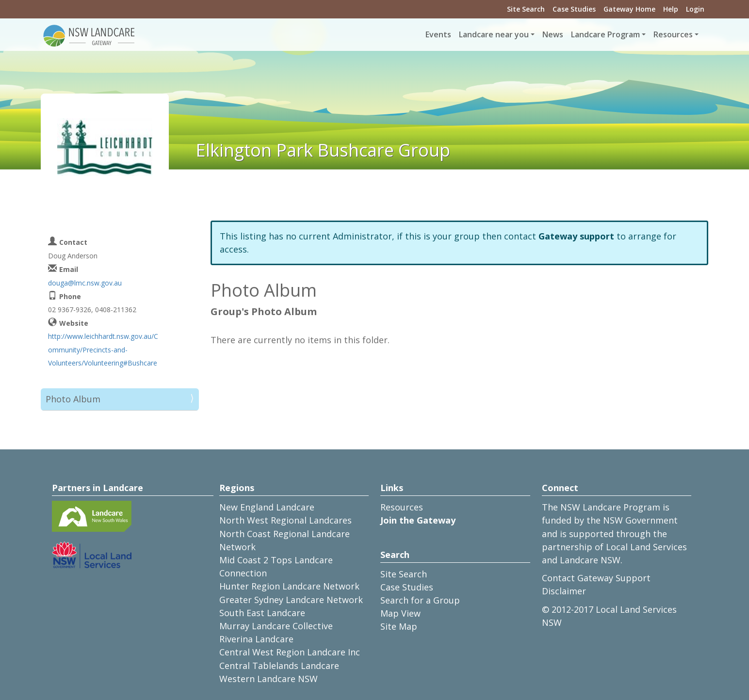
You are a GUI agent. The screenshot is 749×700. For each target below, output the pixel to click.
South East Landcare (262, 613)
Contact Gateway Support (596, 578)
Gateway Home (629, 9)
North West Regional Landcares (285, 520)
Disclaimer (564, 591)
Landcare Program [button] (605, 34)
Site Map (399, 626)
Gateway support (576, 236)
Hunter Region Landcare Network (289, 586)
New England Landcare (267, 507)
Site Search (526, 9)
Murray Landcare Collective (276, 626)
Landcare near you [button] (494, 34)
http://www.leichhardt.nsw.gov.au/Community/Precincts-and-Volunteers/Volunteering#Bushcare (103, 349)
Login (695, 9)
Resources (402, 507)
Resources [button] (673, 34)
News (553, 34)
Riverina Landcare (256, 639)
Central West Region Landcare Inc (290, 652)
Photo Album (73, 399)
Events (438, 34)
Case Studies (574, 9)
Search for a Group (420, 600)
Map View (400, 613)
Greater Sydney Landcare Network (291, 600)
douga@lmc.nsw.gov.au (85, 283)
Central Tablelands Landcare (279, 666)
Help (671, 9)
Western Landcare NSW (269, 679)
